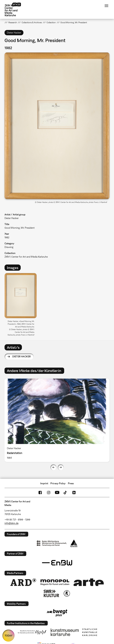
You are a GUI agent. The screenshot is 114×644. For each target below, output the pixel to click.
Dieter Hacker (22, 356)
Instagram (49, 493)
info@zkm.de (11, 523)
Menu (106, 6)
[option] (22, 306)
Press (71, 483)
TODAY (9, 636)
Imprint (44, 483)
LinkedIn (74, 493)
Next (61, 467)
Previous (53, 467)
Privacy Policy (58, 483)
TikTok (66, 493)
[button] (57, 126)
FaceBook (40, 493)
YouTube (57, 493)
